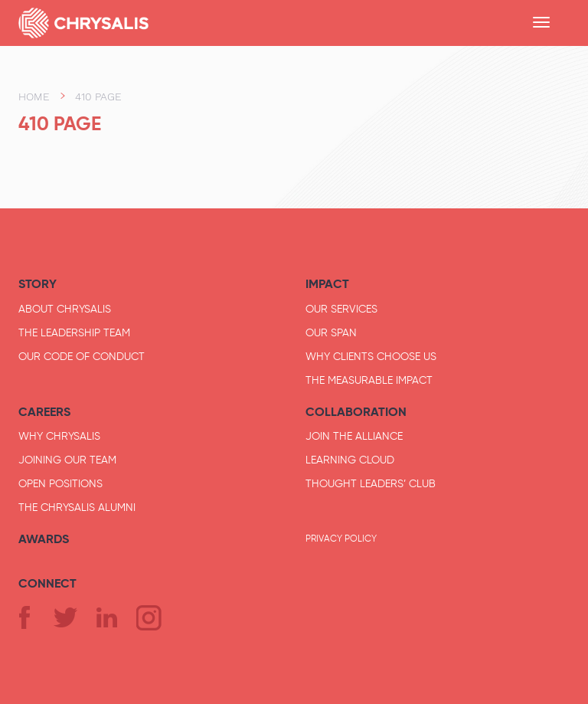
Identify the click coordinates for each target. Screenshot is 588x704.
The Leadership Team (74, 332)
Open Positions (60, 483)
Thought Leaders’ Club (371, 483)
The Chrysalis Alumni (77, 507)
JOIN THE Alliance (354, 436)
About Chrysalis (65, 309)
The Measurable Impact (369, 380)
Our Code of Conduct (82, 356)
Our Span (331, 332)
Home (34, 97)
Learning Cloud (350, 460)
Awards (44, 539)
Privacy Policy (341, 539)
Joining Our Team (67, 460)
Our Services (341, 309)
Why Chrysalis (59, 436)
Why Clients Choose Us (371, 356)
